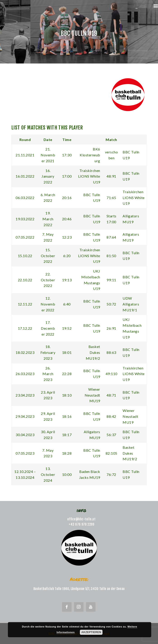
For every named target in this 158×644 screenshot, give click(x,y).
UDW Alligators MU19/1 (131, 304)
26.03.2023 (25, 374)
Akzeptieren (91, 632)
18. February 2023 (48, 352)
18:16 (67, 416)
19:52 (67, 328)
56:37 (111, 435)
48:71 (111, 395)
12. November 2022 (48, 304)
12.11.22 (25, 304)
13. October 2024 (48, 474)
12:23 (67, 237)
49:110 (112, 374)
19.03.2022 (25, 219)
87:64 (111, 237)
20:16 (67, 198)
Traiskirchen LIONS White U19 (89, 176)
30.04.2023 (25, 435)
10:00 (67, 474)
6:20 (67, 256)
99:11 (111, 280)
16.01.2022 (25, 176)
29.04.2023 (25, 416)
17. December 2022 (48, 328)
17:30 (67, 155)
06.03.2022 (25, 198)
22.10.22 (25, 280)
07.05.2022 (25, 237)
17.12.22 (25, 328)
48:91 (111, 176)
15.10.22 (25, 256)
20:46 (67, 219)
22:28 (67, 374)
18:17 (67, 435)
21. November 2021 (48, 155)
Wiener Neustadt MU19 (92, 395)
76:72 (111, 474)
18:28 (67, 453)
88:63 (111, 352)
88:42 (111, 416)
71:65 (111, 198)
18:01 (67, 352)
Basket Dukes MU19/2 (93, 352)
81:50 (111, 256)
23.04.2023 (25, 395)
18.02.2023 (25, 352)
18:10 (67, 395)
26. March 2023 (48, 374)
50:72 (111, 304)
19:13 (67, 280)
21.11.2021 (25, 155)
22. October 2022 (48, 280)
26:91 (111, 328)
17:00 (67, 176)
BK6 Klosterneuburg (90, 155)
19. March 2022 (48, 219)
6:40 (67, 304)
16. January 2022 (48, 176)
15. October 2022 (48, 256)
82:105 (112, 453)
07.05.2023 (25, 453)
